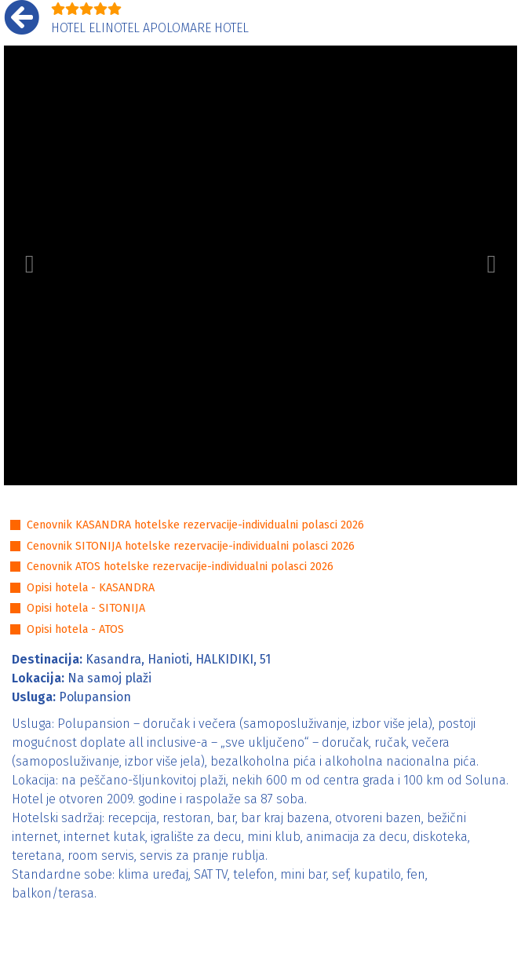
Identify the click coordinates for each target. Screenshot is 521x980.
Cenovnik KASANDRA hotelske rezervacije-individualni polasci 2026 (195, 525)
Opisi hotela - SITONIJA (86, 608)
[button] (29, 265)
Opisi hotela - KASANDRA (91, 588)
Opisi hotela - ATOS (75, 629)
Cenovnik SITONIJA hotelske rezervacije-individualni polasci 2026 (191, 546)
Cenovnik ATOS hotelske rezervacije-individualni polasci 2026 (180, 567)
